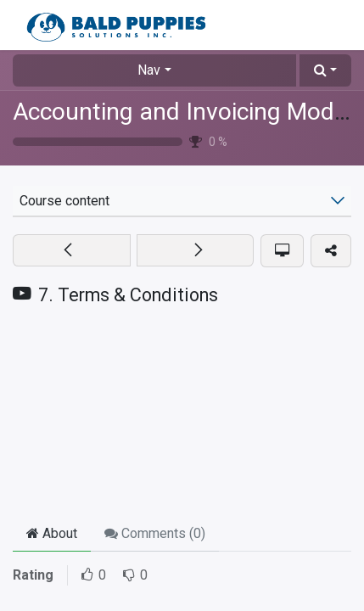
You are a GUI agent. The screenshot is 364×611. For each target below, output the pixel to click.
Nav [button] (149, 70)
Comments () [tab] (155, 533)
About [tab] (52, 533)
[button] (325, 70)
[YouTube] (182, 415)
